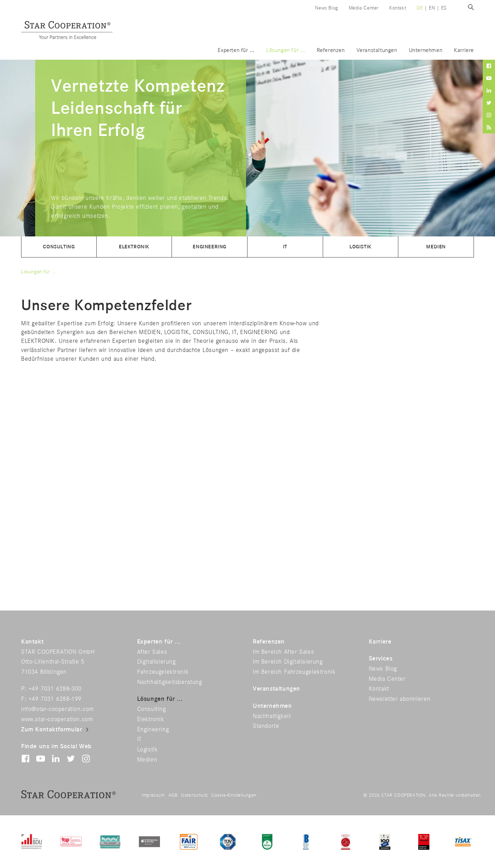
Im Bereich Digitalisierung (288, 662)
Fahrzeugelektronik (163, 672)
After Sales (152, 652)
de (420, 8)
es (444, 8)
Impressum (153, 795)
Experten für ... (236, 50)
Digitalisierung (156, 662)
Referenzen (331, 50)
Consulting (59, 247)
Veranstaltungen (377, 50)
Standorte (266, 726)
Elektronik (134, 247)
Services (381, 659)
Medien (436, 247)
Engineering (210, 247)
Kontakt (398, 8)
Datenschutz (194, 795)
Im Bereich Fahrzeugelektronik (294, 672)
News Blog (326, 8)
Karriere (464, 50)
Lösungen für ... (286, 50)
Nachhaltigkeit (272, 716)
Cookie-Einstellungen (234, 795)
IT (285, 247)
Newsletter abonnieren (400, 699)
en (432, 8)
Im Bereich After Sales (283, 652)
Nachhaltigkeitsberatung (170, 682)
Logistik (361, 247)
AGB (173, 795)
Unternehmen (426, 50)
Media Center (364, 8)
